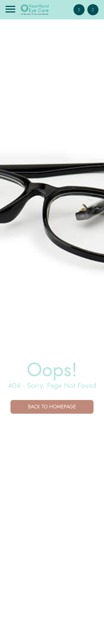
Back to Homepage (52, 407)
